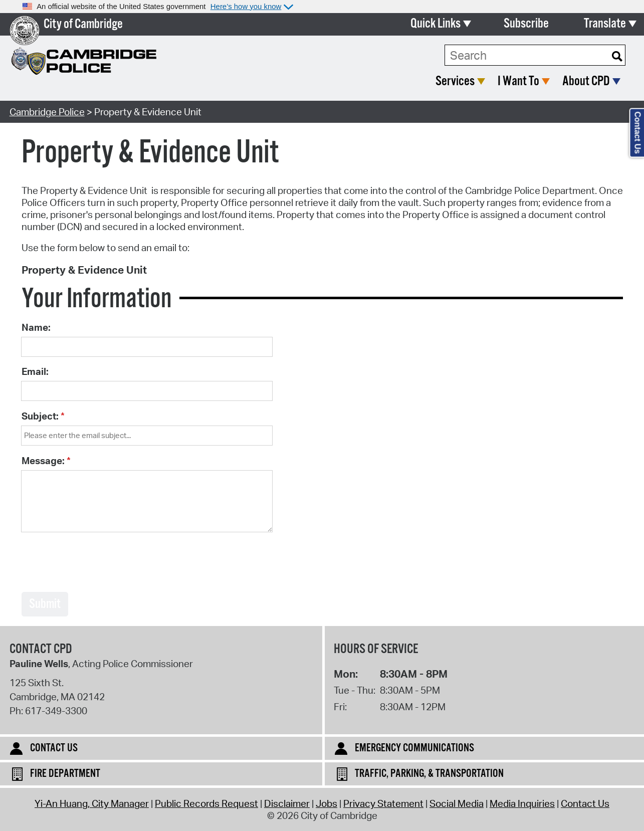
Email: (35, 371)
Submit (45, 604)
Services (455, 81)
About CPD (586, 81)
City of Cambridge (83, 24)
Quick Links (436, 24)
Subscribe (526, 24)
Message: (43, 461)
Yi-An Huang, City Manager (92, 803)
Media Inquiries (522, 803)
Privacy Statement (383, 803)
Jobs (327, 803)
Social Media (457, 803)
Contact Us (585, 803)
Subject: (40, 416)
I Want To (518, 81)
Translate (605, 24)
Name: (36, 327)
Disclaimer (287, 803)
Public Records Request (206, 803)
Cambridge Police (47, 112)
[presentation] (98, 563)
